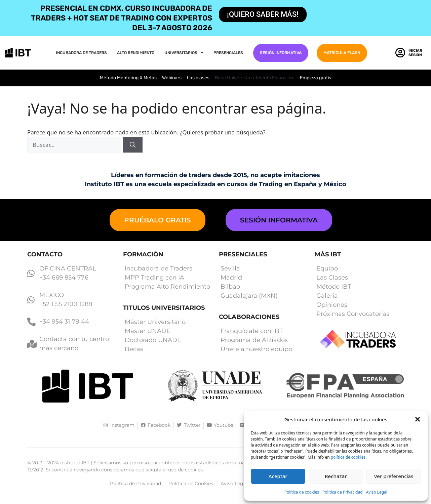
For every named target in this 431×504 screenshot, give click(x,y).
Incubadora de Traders (81, 53)
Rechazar (336, 476)
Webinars (172, 78)
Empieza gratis (316, 78)
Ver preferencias (394, 476)
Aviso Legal (377, 492)
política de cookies (348, 457)
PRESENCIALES (228, 53)
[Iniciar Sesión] (400, 53)
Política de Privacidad (343, 492)
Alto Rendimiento (136, 53)
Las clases (198, 78)
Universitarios (184, 53)
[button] (418, 419)
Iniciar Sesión (415, 53)
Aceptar (278, 476)
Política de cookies (302, 492)
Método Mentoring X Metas (128, 78)
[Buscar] (133, 145)
